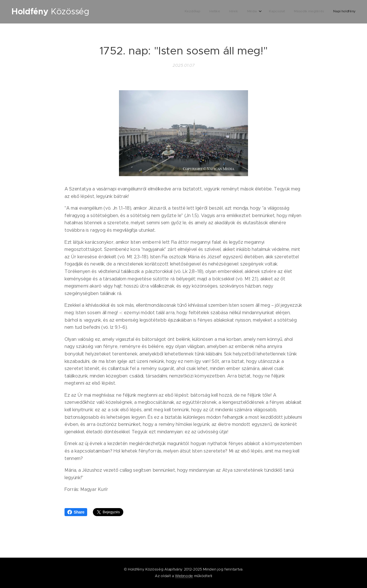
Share (76, 512)
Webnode (184, 576)
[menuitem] (299, 12)
